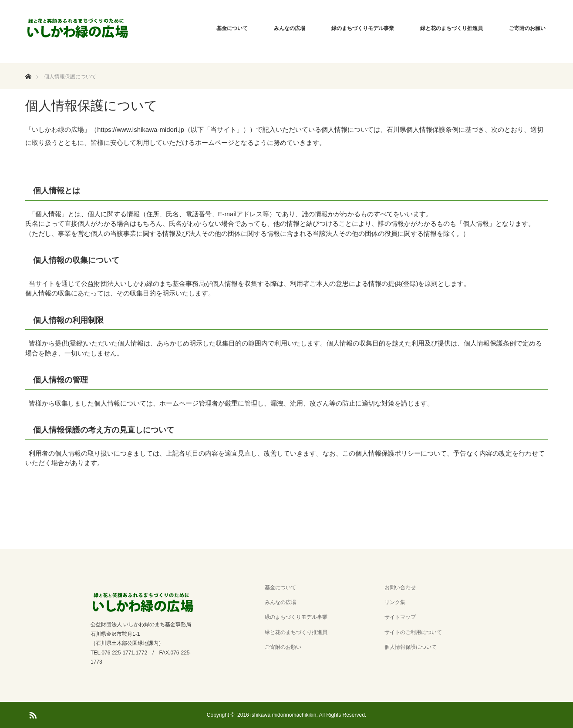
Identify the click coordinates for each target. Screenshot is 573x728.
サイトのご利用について (413, 632)
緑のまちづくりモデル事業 (363, 28)
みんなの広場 (290, 28)
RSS (32, 714)
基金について (232, 28)
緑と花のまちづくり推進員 (452, 28)
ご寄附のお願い (527, 28)
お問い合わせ (400, 587)
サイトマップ (400, 617)
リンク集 (395, 602)
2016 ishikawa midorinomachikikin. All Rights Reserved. (302, 715)
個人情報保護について (411, 647)
